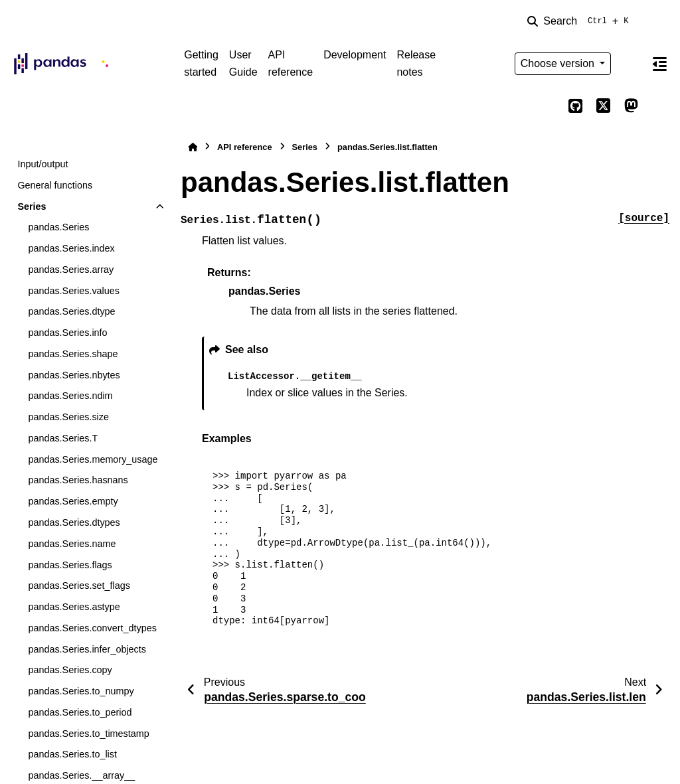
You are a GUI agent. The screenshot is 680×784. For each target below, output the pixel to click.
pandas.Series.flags (70, 565)
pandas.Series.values (74, 291)
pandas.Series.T (63, 438)
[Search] (580, 21)
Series (32, 206)
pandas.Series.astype (74, 607)
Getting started (201, 63)
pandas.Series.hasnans (78, 480)
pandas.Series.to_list (72, 754)
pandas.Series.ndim (70, 396)
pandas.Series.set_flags (79, 586)
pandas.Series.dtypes (74, 522)
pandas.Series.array (71, 270)
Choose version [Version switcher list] (559, 63)
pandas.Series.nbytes (74, 375)
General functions (55, 185)
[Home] (193, 147)
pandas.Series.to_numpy (81, 691)
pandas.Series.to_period (80, 712)
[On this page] (659, 64)
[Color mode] (631, 64)
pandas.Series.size (68, 417)
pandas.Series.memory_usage (93, 459)
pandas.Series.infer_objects (87, 649)
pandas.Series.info (67, 333)
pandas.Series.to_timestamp (88, 734)
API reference (291, 63)
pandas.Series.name (72, 544)
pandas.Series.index (71, 248)
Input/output (42, 164)
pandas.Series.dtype (71, 311)
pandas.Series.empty (73, 501)
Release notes (416, 63)
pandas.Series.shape (73, 354)
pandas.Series (58, 227)
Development (355, 55)
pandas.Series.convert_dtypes (92, 628)
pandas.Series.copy (70, 670)
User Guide (243, 63)
